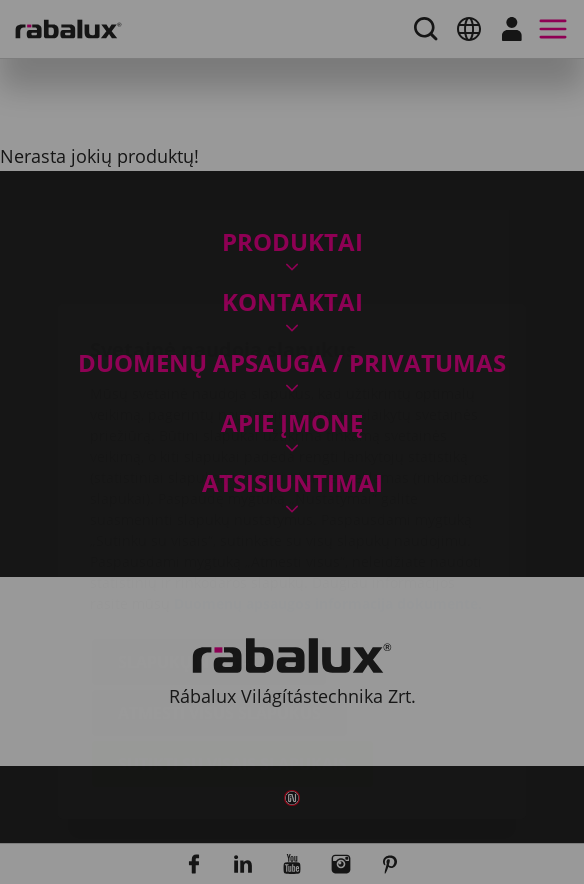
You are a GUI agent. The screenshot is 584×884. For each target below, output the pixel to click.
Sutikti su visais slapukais (232, 645)
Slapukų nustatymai (209, 543)
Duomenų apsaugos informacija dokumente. (328, 484)
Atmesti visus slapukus (219, 594)
